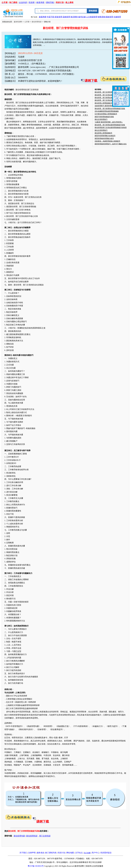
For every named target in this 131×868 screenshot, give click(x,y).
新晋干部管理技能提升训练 (104, 117)
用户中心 (95, 853)
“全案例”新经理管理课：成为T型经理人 (109, 122)
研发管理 (58, 17)
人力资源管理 (92, 17)
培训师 (32, 2)
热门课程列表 (51, 853)
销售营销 (101, 17)
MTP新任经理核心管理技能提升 (106, 114)
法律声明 (32, 853)
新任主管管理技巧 (101, 119)
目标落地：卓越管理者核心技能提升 (107, 141)
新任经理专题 (19, 836)
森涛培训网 (18, 22)
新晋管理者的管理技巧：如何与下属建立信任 (111, 144)
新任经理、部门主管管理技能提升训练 (108, 92)
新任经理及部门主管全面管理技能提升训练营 (111, 128)
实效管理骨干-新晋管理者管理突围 (107, 106)
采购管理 (66, 17)
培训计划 (61, 853)
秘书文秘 (82, 17)
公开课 (27, 22)
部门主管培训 (45, 836)
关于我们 (23, 853)
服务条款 (41, 853)
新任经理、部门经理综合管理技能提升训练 (110, 109)
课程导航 (50, 2)
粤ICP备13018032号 (36, 866)
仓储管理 (117, 17)
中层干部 (51, 17)
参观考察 (40, 2)
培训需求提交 (106, 853)
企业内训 (23, 2)
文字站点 (79, 853)
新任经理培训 (37, 22)
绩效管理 (109, 17)
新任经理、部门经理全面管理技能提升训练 (110, 98)
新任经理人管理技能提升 (103, 103)
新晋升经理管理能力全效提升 (105, 136)
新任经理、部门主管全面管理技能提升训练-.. (110, 100)
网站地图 (70, 853)
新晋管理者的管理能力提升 (104, 138)
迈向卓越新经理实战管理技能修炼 (107, 111)
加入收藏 (87, 853)
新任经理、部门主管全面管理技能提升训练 (110, 95)
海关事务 (74, 17)
